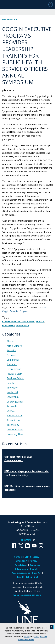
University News (15, 434)
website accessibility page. (27, 595)
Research (12, 406)
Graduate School (15, 378)
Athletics (11, 350)
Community (23, 325)
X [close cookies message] (52, 627)
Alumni (10, 341)
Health (40, 322)
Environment (14, 369)
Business (11, 355)
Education (12, 365)
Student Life (13, 420)
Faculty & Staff (14, 374)
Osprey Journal (15, 402)
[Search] (51, 4)
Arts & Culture (14, 346)
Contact (18, 557)
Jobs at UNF (32, 577)
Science (11, 411)
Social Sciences (15, 416)
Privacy (27, 637)
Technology (13, 425)
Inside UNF (12, 392)
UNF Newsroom (10, 19)
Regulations (21, 565)
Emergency (22, 561)
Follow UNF (26, 540)
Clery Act (37, 573)
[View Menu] (50, 12)
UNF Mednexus (15, 430)
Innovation (12, 388)
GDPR (37, 637)
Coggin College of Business (18, 322)
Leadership (9, 325)
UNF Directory (32, 557)
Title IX (20, 577)
